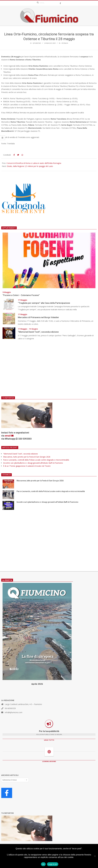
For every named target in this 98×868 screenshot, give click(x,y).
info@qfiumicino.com (14, 712)
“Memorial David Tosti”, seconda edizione (38, 332)
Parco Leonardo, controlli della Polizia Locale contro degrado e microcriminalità (36, 460)
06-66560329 (10, 708)
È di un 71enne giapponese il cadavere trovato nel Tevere (27, 466)
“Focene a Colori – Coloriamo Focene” (21, 295)
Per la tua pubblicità (49, 731)
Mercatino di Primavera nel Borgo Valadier (39, 317)
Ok (43, 864)
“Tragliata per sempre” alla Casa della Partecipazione (44, 303)
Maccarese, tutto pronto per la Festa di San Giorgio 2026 (27, 457)
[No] (95, 856)
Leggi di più (53, 864)
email (9, 436)
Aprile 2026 (37, 684)
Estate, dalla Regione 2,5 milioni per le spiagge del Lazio (30, 166)
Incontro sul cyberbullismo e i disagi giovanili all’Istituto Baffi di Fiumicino (33, 463)
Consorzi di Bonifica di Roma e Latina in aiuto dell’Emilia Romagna (34, 163)
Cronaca (65, 43)
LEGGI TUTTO (49, 740)
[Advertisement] (49, 370)
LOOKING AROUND (49, 761)
